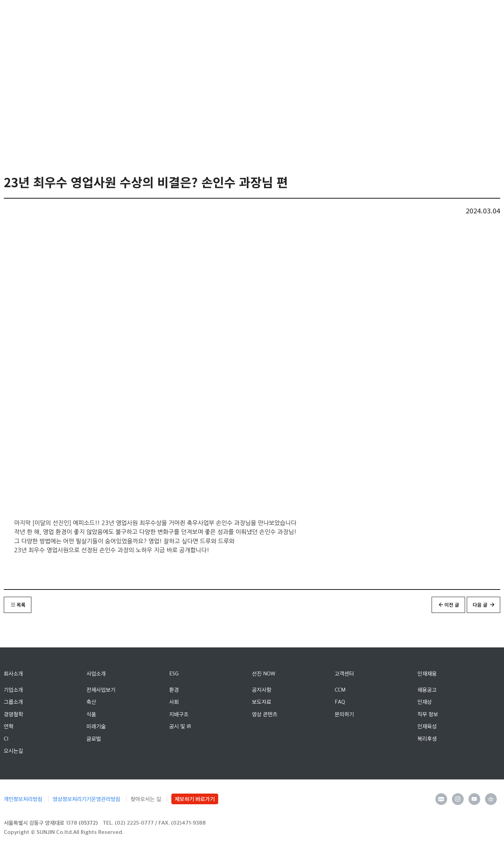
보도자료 (262, 702)
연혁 (9, 726)
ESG (174, 673)
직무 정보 (428, 714)
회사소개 (13, 673)
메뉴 (484, 14)
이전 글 (452, 605)
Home (54, 102)
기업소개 (13, 690)
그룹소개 (13, 702)
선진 (32, 14)
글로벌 (94, 739)
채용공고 (427, 690)
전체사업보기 (101, 690)
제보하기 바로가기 (195, 799)
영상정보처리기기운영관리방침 (87, 799)
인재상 (425, 702)
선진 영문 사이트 (469, 14)
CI (6, 739)
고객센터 (344, 673)
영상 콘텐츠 (168, 103)
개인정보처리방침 (23, 799)
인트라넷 (453, 14)
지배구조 (179, 714)
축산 (91, 702)
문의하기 (344, 714)
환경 (174, 690)
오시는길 (13, 751)
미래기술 (96, 726)
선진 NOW (264, 673)
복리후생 (427, 739)
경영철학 (13, 714)
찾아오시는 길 (146, 799)
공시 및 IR (180, 726)
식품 (91, 714)
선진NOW (83, 103)
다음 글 (480, 605)
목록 (21, 605)
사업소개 (96, 673)
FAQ (340, 702)
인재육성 (427, 726)
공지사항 (262, 690)
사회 (174, 702)
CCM (340, 690)
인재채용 (427, 673)
